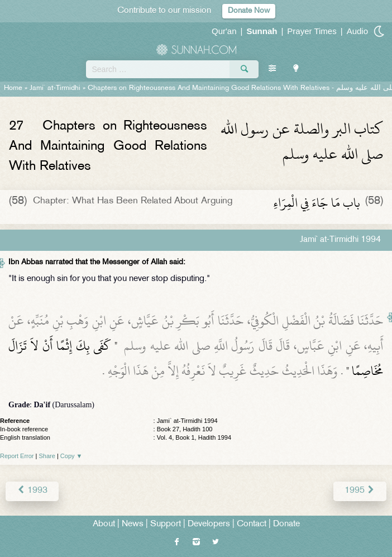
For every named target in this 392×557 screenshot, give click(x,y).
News (133, 524)
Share (47, 456)
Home (13, 88)
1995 (360, 491)
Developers (209, 524)
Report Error (17, 456)
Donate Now (249, 11)
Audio (357, 31)
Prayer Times (312, 31)
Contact (252, 524)
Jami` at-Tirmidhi (55, 88)
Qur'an (224, 31)
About (104, 524)
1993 (32, 491)
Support (166, 524)
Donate (286, 524)
